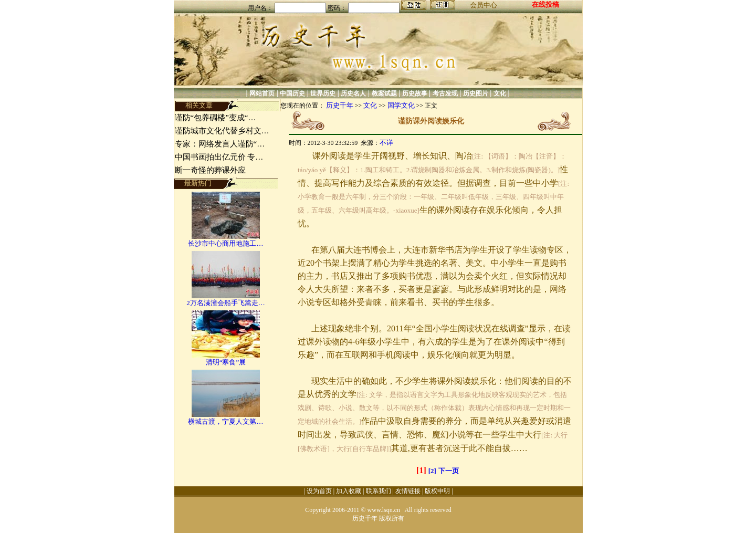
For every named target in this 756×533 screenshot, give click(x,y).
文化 (500, 93)
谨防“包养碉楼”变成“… (216, 118)
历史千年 (340, 105)
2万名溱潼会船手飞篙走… (226, 303)
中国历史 (292, 93)
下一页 (449, 471)
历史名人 (353, 93)
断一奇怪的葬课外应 (210, 170)
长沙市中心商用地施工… (225, 243)
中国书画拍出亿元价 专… (219, 157)
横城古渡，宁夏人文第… (225, 421)
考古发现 (445, 93)
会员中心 (484, 5)
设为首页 (319, 491)
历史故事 (415, 93)
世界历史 (323, 93)
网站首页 (262, 93)
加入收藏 (349, 491)
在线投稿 (545, 4)
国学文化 (401, 105)
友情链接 (408, 491)
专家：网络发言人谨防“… (220, 144)
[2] (432, 471)
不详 (386, 143)
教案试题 (384, 93)
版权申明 (437, 491)
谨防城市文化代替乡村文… (222, 131)
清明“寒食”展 (226, 362)
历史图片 (476, 93)
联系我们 (379, 491)
